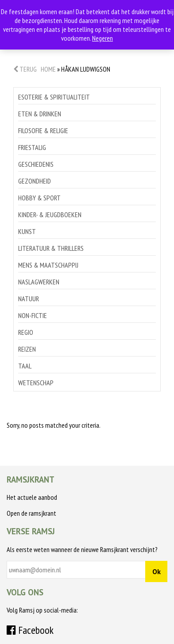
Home (48, 69)
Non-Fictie (33, 315)
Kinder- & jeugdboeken (50, 215)
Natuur (29, 299)
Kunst (27, 231)
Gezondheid (35, 181)
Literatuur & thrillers (51, 248)
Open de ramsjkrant (31, 513)
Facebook (30, 630)
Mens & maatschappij (48, 265)
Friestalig (32, 147)
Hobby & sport (39, 198)
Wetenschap (36, 383)
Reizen (27, 349)
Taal (25, 366)
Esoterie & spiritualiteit (54, 97)
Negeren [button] (102, 38)
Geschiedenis (36, 164)
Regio (26, 332)
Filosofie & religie (43, 130)
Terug (25, 69)
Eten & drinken (40, 114)
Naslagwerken (39, 282)
